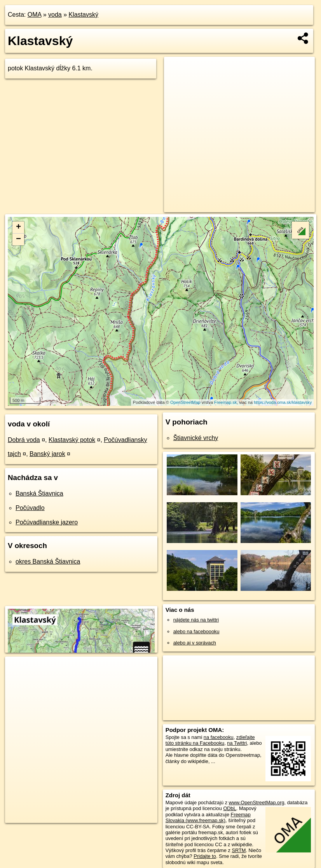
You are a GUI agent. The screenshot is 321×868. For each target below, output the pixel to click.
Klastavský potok (72, 440)
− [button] (18, 239)
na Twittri (237, 743)
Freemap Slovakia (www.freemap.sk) (208, 817)
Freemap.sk (225, 402)
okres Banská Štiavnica (48, 561)
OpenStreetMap (185, 402)
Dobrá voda (24, 440)
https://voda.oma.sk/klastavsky (283, 402)
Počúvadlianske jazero (47, 522)
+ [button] (18, 227)
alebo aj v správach (195, 643)
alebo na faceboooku (196, 631)
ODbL (229, 808)
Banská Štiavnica (39, 493)
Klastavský (84, 15)
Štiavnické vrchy (196, 438)
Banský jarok (47, 454)
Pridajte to (205, 856)
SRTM (239, 850)
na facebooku (219, 737)
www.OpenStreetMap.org (257, 803)
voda (55, 15)
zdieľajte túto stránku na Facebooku (210, 740)
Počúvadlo (30, 508)
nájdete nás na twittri (196, 620)
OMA (35, 15)
